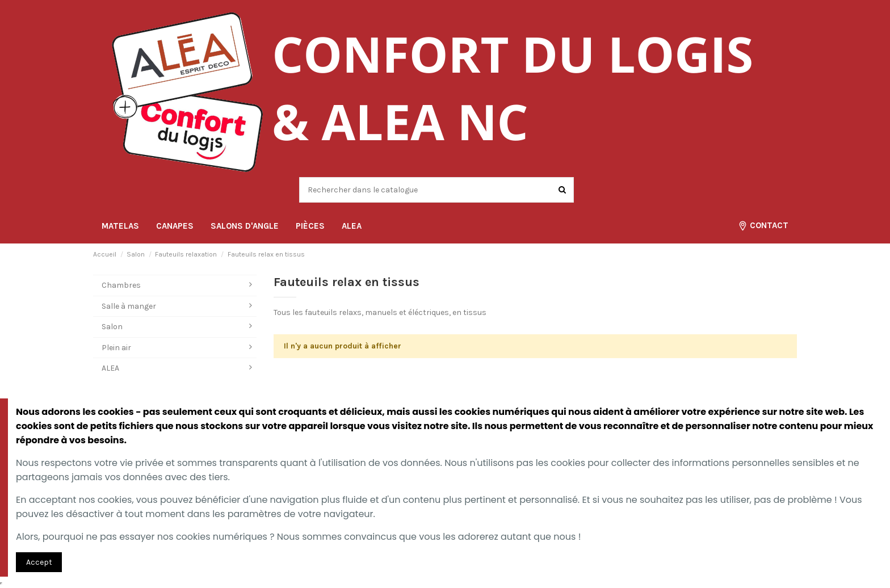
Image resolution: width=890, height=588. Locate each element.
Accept (39, 562)
